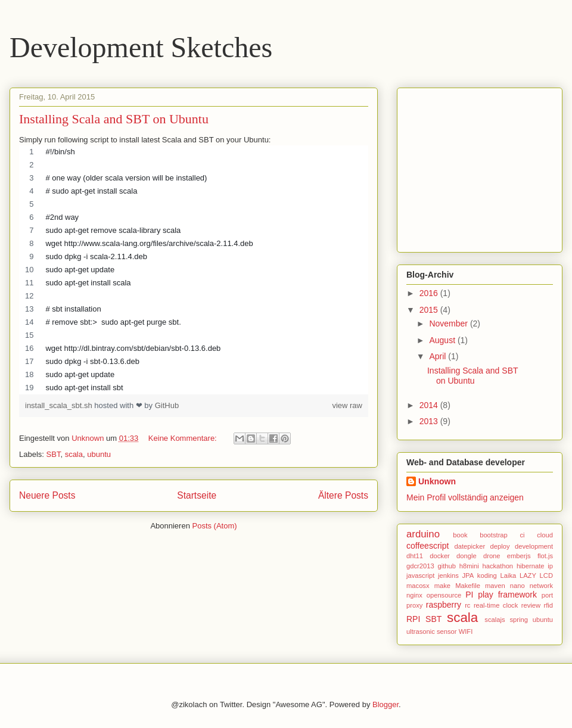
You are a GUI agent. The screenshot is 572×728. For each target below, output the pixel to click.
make (442, 586)
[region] (194, 270)
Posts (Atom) (215, 526)
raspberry (444, 605)
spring (518, 620)
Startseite (197, 495)
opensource (444, 595)
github (446, 566)
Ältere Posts (343, 495)
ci (522, 535)
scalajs (495, 620)
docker (440, 556)
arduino (423, 534)
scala (74, 454)
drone (492, 556)
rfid (548, 605)
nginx (414, 595)
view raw (347, 405)
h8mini (469, 566)
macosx (418, 586)
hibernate (531, 566)
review (531, 605)
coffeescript (428, 546)
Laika (509, 575)
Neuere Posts (47, 495)
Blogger (386, 704)
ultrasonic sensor (432, 631)
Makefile (468, 586)
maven (495, 586)
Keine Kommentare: (184, 438)
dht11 (415, 556)
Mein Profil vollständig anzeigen (465, 497)
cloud (545, 535)
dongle (467, 556)
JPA (468, 575)
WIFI (466, 631)
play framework (507, 595)
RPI (413, 619)
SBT (54, 454)
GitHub (167, 405)
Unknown (437, 481)
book (460, 535)
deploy (500, 546)
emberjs (519, 556)
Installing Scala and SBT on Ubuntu (114, 119)
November (449, 323)
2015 (430, 310)
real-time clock (496, 605)
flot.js (545, 556)
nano (517, 586)
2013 (430, 421)
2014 (430, 405)
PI (469, 595)
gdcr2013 (420, 566)
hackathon (498, 566)
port (547, 595)
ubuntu (99, 454)
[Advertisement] (481, 167)
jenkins (448, 575)
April (439, 356)
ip (550, 566)
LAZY (528, 575)
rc (467, 605)
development (534, 546)
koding (487, 575)
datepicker (470, 546)
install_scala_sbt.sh (60, 405)
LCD (546, 575)
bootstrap (494, 535)
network (541, 586)
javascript (420, 575)
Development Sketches (141, 47)
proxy (414, 605)
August (443, 340)
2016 (430, 293)
